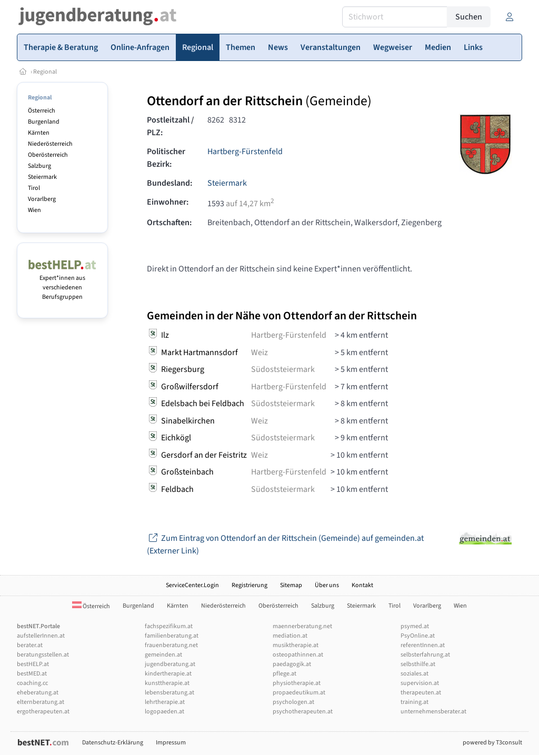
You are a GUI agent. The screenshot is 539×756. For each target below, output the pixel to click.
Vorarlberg (42, 199)
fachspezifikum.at (169, 626)
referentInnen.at (423, 645)
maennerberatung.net (302, 626)
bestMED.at (32, 674)
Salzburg (39, 166)
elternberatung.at (41, 702)
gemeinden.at (163, 655)
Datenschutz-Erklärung (113, 743)
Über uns (327, 585)
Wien (34, 210)
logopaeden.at (164, 712)
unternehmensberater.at (433, 712)
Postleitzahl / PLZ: (171, 126)
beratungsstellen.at (43, 655)
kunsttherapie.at (167, 683)
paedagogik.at (292, 664)
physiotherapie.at (297, 683)
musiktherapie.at (296, 645)
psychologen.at (293, 702)
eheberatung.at (38, 693)
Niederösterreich (50, 144)
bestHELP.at (33, 664)
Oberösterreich (48, 155)
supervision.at (420, 683)
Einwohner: (168, 202)
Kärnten (39, 133)
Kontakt (362, 585)
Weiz (259, 352)
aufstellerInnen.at (41, 636)
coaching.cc (32, 683)
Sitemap (291, 585)
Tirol (34, 188)
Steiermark (42, 177)
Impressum (171, 743)
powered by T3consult (492, 743)
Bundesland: (169, 183)
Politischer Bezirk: (166, 158)
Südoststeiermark (283, 369)
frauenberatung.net (171, 645)
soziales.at (415, 674)
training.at (415, 702)
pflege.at (285, 674)
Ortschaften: (169, 223)
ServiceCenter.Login (192, 585)
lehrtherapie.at (165, 702)
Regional (45, 72)
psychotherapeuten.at (303, 712)
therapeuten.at (421, 693)
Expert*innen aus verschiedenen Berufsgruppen (62, 283)
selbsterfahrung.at (425, 655)
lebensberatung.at (169, 693)
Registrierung (249, 585)
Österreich (42, 111)
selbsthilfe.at (418, 664)
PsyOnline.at (418, 636)
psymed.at (415, 626)
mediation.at (290, 636)
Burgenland (44, 122)
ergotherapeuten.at (43, 712)
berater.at (30, 645)
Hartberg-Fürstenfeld (245, 152)
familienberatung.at (172, 636)
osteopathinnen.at (298, 655)
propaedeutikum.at (299, 693)
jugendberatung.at (170, 664)
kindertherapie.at (168, 674)
